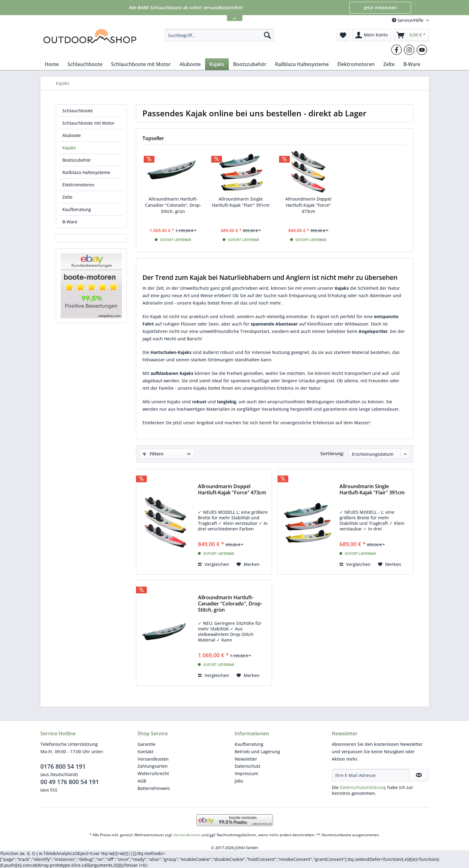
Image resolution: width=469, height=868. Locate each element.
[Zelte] (389, 64)
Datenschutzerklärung (363, 787)
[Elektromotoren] (356, 64)
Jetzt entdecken (380, 8)
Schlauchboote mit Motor (88, 123)
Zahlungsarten (153, 766)
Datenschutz (248, 766)
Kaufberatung (77, 209)
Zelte (67, 197)
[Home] (52, 64)
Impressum (246, 773)
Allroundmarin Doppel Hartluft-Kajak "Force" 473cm (308, 205)
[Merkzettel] (343, 35)
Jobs (239, 781)
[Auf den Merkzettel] (248, 564)
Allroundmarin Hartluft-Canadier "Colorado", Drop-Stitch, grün (173, 205)
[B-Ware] (412, 64)
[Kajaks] (217, 64)
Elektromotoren (78, 185)
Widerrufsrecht (153, 773)
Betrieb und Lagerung (257, 752)
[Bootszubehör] (250, 64)
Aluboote (72, 135)
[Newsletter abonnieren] (419, 775)
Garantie (146, 744)
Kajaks (69, 148)
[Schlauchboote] (85, 64)
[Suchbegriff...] (219, 35)
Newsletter (246, 759)
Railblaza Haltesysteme (86, 172)
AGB (142, 781)
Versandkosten (153, 759)
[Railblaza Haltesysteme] (302, 64)
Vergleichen (214, 564)
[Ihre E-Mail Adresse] (371, 775)
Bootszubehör (77, 160)
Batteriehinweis (154, 788)
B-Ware (70, 222)
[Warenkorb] (411, 35)
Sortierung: (332, 453)
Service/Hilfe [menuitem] (408, 20)
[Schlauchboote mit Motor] (141, 64)
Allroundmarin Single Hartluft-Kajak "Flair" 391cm (241, 202)
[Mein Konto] (372, 35)
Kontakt (146, 752)
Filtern (153, 454)
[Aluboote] (190, 64)
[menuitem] (219, 35)
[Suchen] (267, 35)
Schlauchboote (78, 111)
